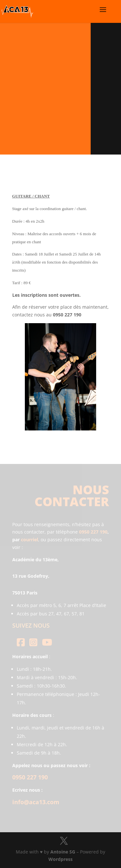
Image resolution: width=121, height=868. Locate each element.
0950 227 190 (93, 532)
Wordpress (60, 859)
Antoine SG (63, 852)
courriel (30, 540)
